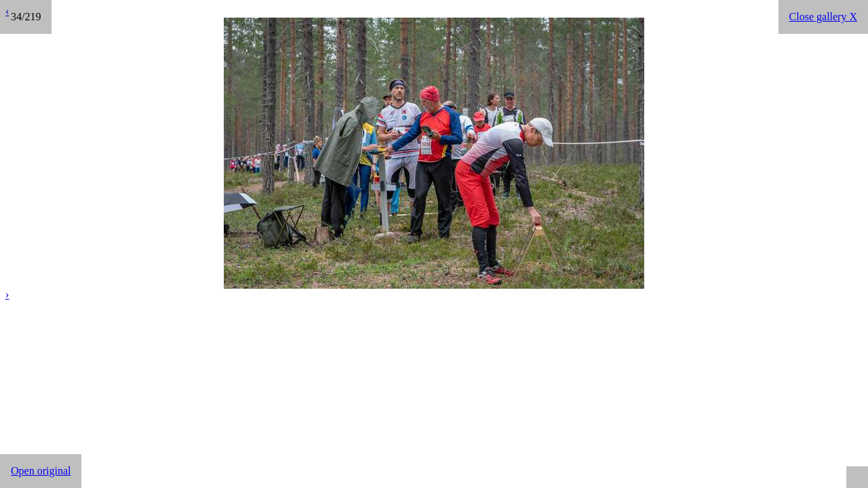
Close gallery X (823, 17)
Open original (41, 471)
